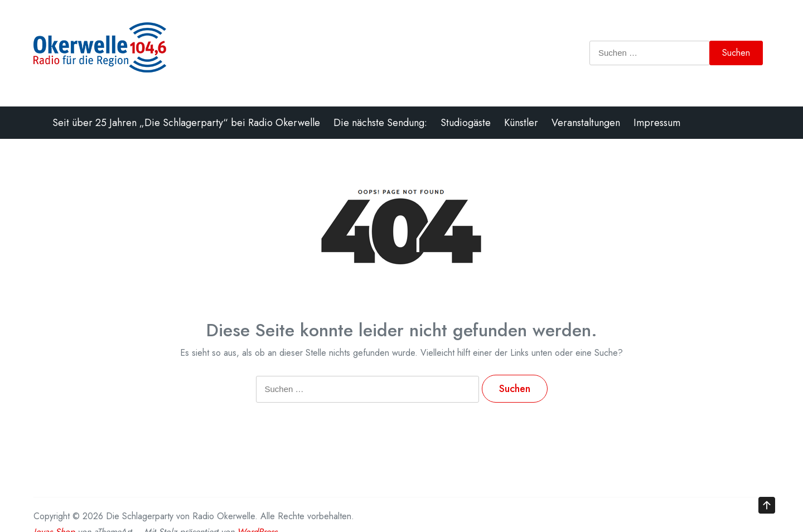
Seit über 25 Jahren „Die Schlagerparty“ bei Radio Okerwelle (186, 123)
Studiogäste (466, 123)
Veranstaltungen (586, 123)
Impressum (657, 123)
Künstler (521, 123)
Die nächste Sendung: (380, 123)
